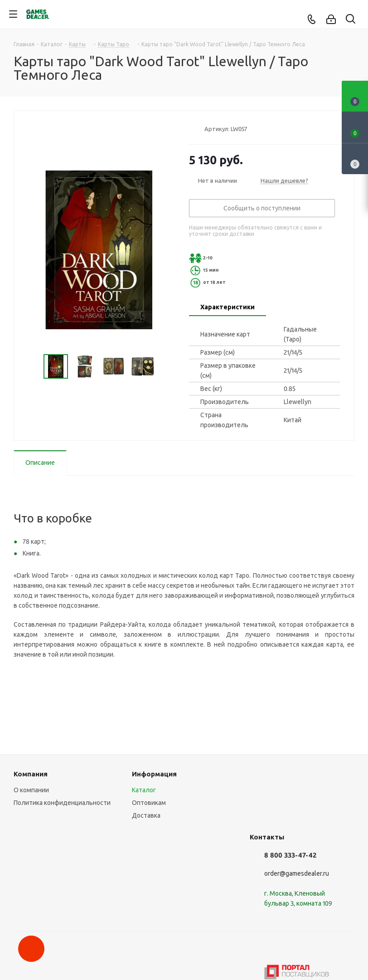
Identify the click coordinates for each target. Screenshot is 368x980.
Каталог (144, 790)
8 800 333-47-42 (290, 855)
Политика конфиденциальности (62, 803)
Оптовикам (149, 803)
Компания (31, 774)
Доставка (146, 815)
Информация (154, 774)
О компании (31, 790)
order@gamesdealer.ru (297, 873)
